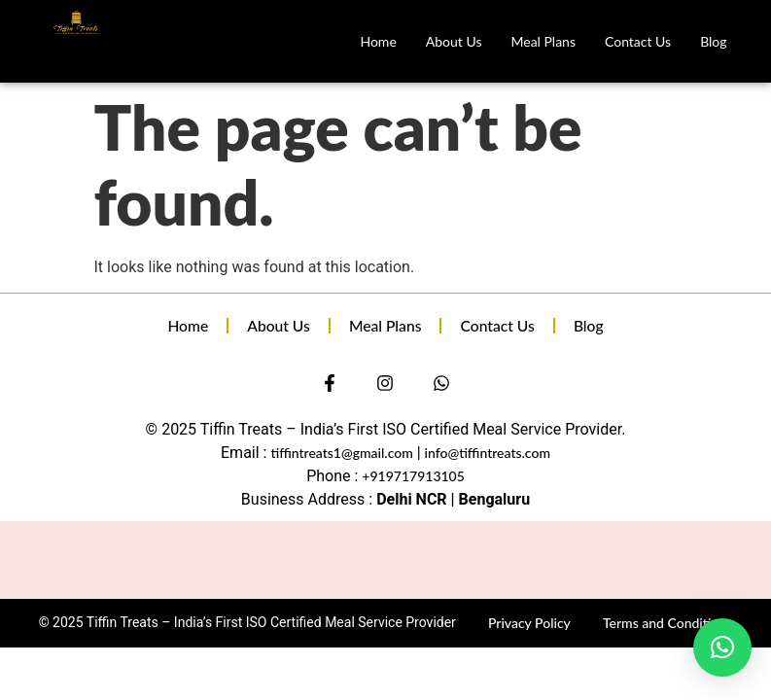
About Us (454, 41)
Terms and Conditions (667, 623)
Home (378, 41)
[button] (722, 647)
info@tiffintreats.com (488, 453)
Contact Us (638, 41)
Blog (713, 41)
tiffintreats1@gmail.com (341, 453)
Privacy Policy (529, 623)
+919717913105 (413, 476)
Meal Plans (543, 41)
